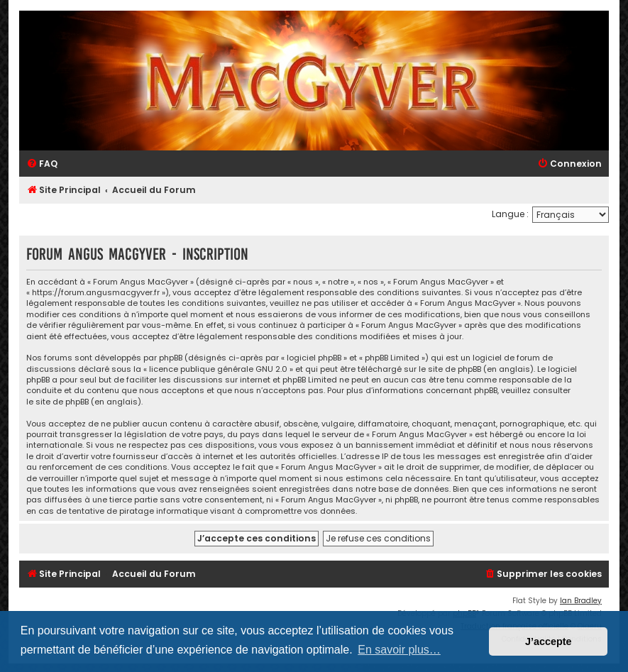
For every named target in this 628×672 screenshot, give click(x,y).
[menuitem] (42, 164)
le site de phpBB (450, 369)
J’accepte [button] (549, 641)
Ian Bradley (581, 601)
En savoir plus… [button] (399, 650)
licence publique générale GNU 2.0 (218, 369)
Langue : (510, 214)
